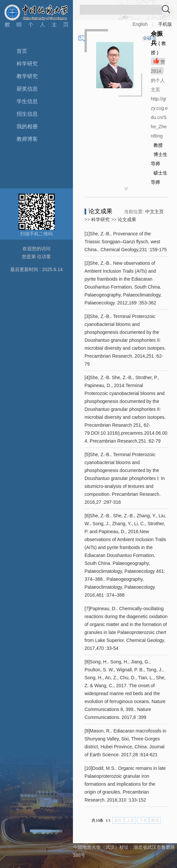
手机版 (165, 24)
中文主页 (154, 212)
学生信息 (27, 101)
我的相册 (27, 126)
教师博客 (27, 139)
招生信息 (27, 114)
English (140, 24)
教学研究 (27, 76)
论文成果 (127, 219)
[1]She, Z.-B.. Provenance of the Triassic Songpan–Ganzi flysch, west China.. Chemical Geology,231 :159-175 (126, 242)
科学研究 (27, 64)
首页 (22, 51)
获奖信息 (27, 89)
